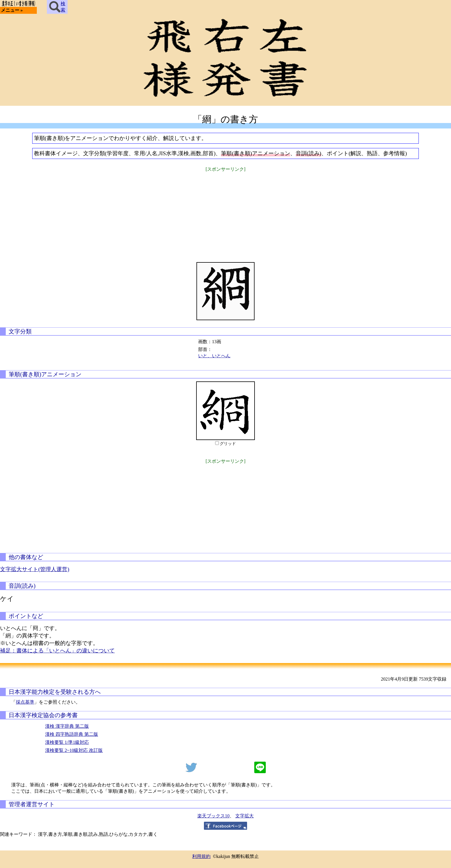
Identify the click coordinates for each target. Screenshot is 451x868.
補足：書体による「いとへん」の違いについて (57, 651)
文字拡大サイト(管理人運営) (35, 569)
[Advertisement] (225, 213)
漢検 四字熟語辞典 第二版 (72, 734)
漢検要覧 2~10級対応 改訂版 (74, 750)
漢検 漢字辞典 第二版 (67, 726)
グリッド (228, 444)
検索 (57, 7)
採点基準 (25, 702)
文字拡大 (244, 816)
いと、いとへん (214, 356)
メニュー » (12, 10)
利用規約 (201, 856)
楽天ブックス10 (213, 816)
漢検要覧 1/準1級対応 (67, 742)
